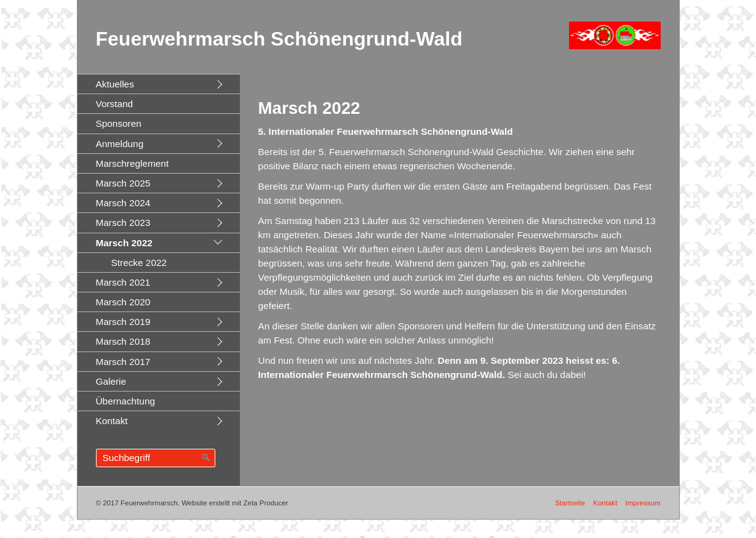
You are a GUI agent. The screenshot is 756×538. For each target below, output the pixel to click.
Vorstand (115, 104)
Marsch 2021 (123, 282)
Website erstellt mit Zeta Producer (235, 503)
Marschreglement (133, 163)
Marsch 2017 (123, 362)
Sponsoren (119, 123)
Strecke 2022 (139, 263)
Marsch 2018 (123, 341)
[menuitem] (159, 84)
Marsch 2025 (123, 183)
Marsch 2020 (123, 302)
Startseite (570, 503)
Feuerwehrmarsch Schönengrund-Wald (279, 39)
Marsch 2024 (123, 203)
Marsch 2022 (124, 243)
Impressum (643, 503)
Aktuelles (115, 84)
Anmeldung (120, 144)
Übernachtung (126, 401)
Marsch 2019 (123, 322)
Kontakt (112, 421)
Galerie (111, 381)
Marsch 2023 (123, 223)
